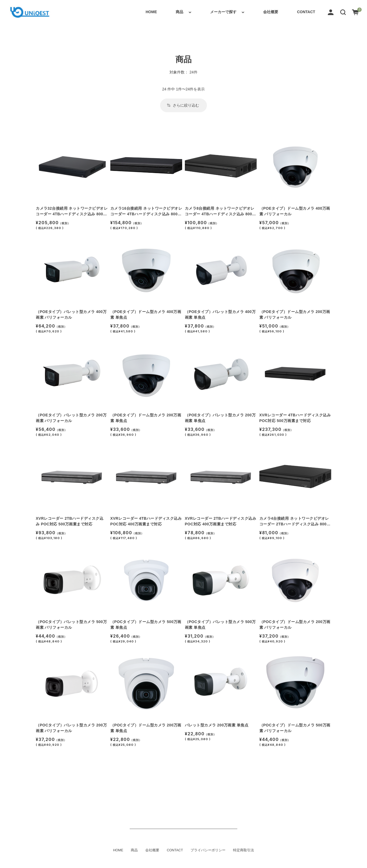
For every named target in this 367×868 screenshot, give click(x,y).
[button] (343, 12)
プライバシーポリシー (208, 850)
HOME (151, 12)
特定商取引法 (244, 850)
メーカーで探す (223, 12)
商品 (179, 12)
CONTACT (306, 12)
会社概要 (271, 12)
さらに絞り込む (183, 105)
